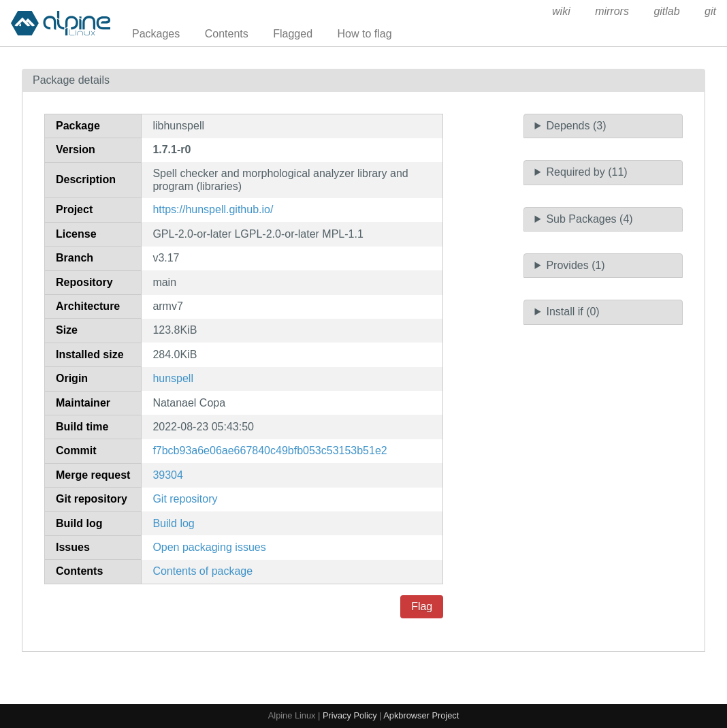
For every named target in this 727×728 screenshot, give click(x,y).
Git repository (185, 499)
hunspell (173, 378)
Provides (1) (575, 265)
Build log (173, 523)
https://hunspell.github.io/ (213, 209)
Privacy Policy (350, 715)
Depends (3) (576, 126)
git (710, 11)
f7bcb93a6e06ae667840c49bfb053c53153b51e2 (270, 450)
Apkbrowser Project (421, 715)
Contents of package (203, 571)
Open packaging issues (209, 547)
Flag (422, 606)
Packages (156, 34)
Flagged (293, 34)
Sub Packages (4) (589, 219)
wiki (561, 11)
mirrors (612, 11)
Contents (227, 34)
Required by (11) (586, 172)
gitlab (666, 11)
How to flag (365, 34)
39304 (168, 475)
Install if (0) (572, 312)
